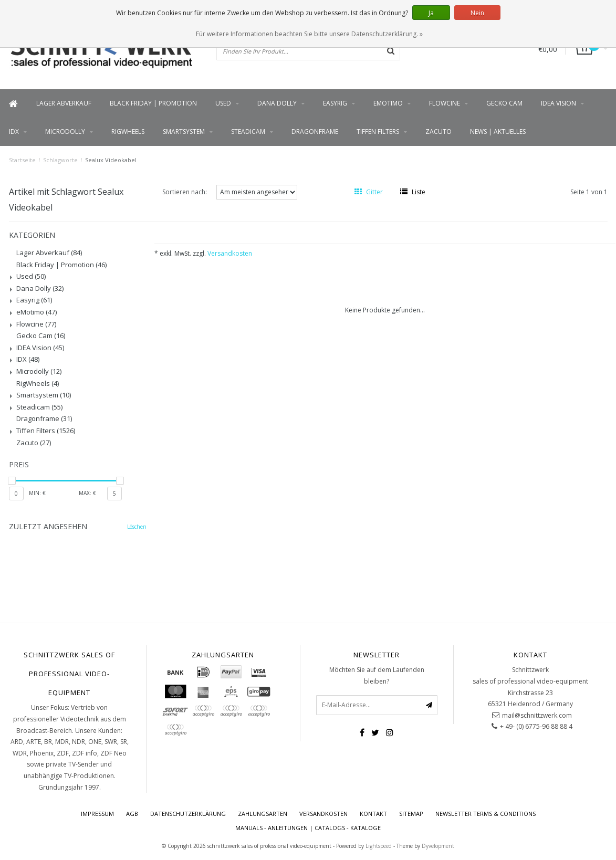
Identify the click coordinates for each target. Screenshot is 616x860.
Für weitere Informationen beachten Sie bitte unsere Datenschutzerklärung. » (309, 34)
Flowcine (445, 103)
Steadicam (248, 132)
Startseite (22, 160)
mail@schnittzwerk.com (537, 715)
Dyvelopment (438, 846)
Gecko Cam (504, 103)
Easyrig (335, 103)
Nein (477, 13)
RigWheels (128, 132)
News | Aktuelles (498, 132)
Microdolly (65, 132)
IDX (14, 132)
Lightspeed (379, 846)
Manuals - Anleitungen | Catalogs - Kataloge (308, 828)
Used (223, 103)
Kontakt (373, 814)
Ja (431, 13)
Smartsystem (184, 132)
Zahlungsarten (263, 814)
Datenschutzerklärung (188, 814)
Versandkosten (230, 253)
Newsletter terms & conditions (486, 814)
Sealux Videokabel (111, 160)
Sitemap (411, 814)
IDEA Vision (558, 103)
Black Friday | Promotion (153, 103)
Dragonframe (315, 132)
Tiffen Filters (378, 132)
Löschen (137, 527)
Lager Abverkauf (64, 103)
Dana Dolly (277, 103)
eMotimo (388, 103)
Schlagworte (60, 160)
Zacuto (438, 132)
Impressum (97, 814)
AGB (132, 814)
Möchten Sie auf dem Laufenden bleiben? (377, 675)
